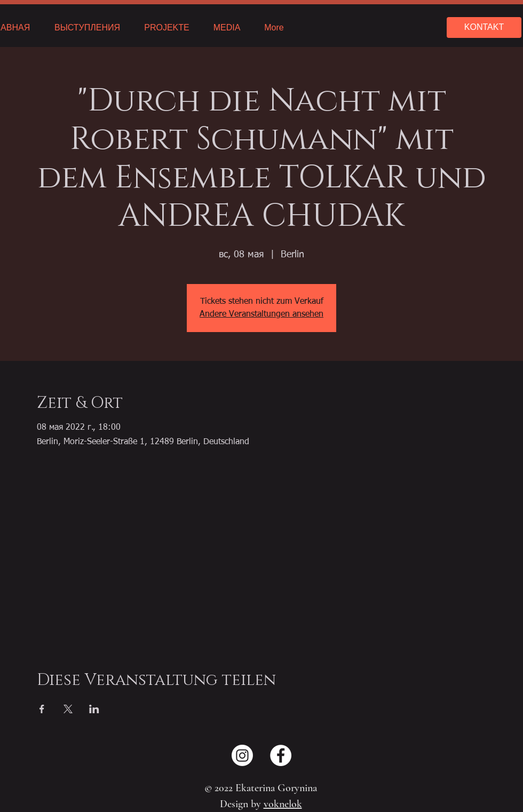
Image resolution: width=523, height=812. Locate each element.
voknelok (283, 804)
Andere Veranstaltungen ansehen (261, 314)
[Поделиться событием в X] (68, 709)
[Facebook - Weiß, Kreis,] (281, 755)
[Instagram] (242, 755)
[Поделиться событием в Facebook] (42, 709)
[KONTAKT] (484, 27)
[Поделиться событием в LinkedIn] (94, 709)
